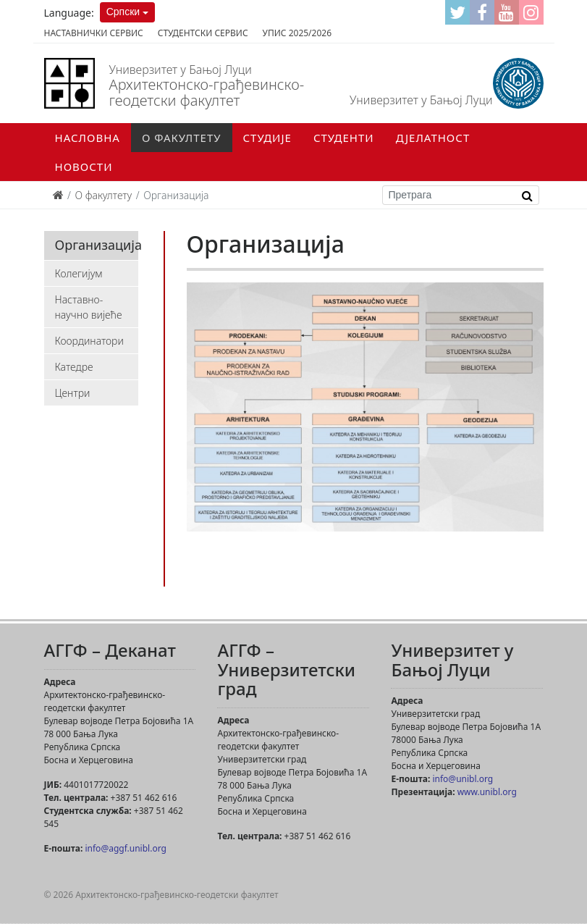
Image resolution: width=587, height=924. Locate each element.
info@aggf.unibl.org (125, 848)
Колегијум (79, 273)
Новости (84, 167)
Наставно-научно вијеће (89, 307)
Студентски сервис (203, 33)
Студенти (344, 138)
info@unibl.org (463, 779)
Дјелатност (433, 138)
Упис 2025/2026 (297, 33)
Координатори (89, 341)
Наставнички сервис (94, 33)
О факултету (182, 138)
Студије (267, 138)
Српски (123, 12)
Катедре (74, 367)
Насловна (88, 138)
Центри (73, 393)
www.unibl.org (487, 792)
